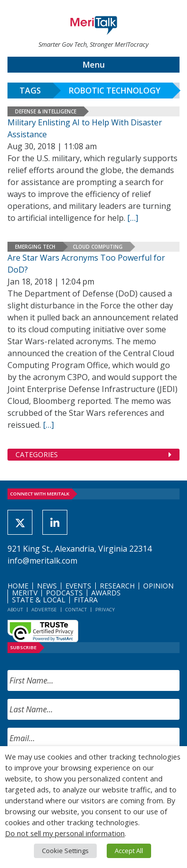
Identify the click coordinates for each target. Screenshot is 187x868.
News (47, 586)
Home (18, 586)
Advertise (44, 610)
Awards (106, 593)
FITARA (86, 600)
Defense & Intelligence (46, 111)
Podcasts (64, 593)
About (15, 610)
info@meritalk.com (42, 561)
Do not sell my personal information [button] (65, 833)
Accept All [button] (129, 851)
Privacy (105, 610)
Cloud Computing (98, 247)
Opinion (158, 586)
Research (117, 586)
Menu (94, 65)
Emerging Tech (35, 247)
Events (78, 586)
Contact (76, 610)
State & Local (39, 600)
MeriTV (25, 593)
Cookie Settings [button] (65, 851)
